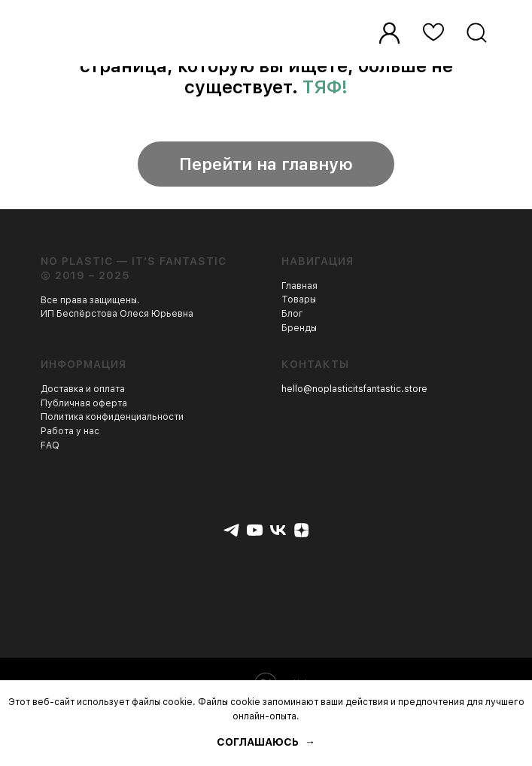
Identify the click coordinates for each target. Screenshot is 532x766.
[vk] (278, 530)
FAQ (50, 445)
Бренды (299, 328)
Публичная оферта (84, 403)
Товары (299, 299)
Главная (299, 286)
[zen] (301, 530)
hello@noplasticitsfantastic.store (354, 389)
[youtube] (255, 530)
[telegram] (231, 530)
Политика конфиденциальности (112, 417)
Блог (292, 314)
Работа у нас (70, 431)
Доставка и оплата (83, 389)
